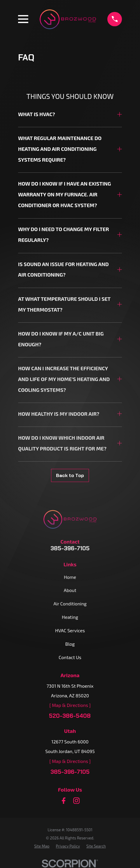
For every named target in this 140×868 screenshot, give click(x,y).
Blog (70, 644)
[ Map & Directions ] (70, 705)
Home (70, 577)
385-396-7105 (70, 549)
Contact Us (70, 657)
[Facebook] (64, 801)
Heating (70, 617)
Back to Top (70, 475)
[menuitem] (42, 846)
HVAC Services (70, 630)
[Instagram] (76, 801)
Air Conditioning (70, 604)
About (70, 590)
